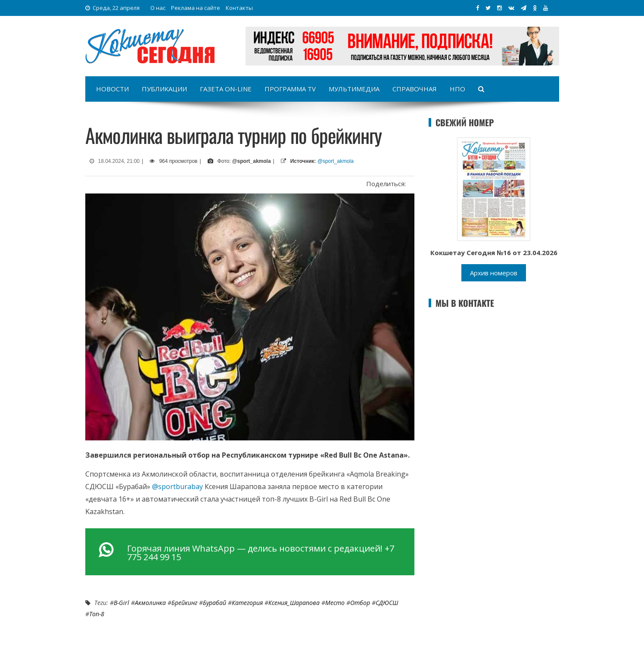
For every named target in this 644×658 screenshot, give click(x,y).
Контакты (239, 8)
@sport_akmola (336, 161)
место (335, 603)
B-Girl (121, 603)
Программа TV (290, 89)
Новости (112, 89)
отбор (360, 603)
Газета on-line (226, 89)
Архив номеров (494, 273)
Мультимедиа (354, 89)
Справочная (415, 89)
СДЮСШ (387, 603)
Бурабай (215, 603)
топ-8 (97, 614)
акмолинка (150, 603)
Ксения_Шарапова (294, 603)
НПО (457, 89)
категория (247, 603)
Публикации (164, 89)
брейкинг (184, 603)
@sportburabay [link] (177, 486)
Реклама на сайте (196, 8)
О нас (158, 8)
